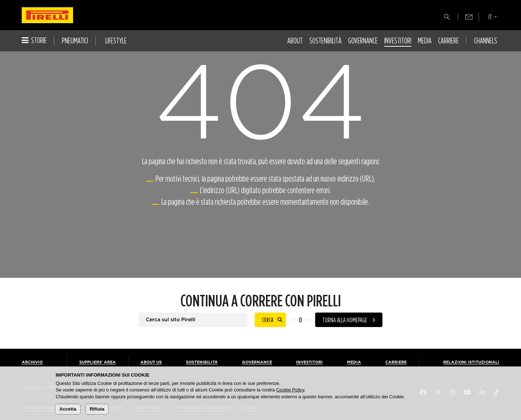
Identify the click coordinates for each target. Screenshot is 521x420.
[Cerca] (447, 17)
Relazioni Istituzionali (471, 362)
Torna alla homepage (345, 320)
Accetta (68, 409)
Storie (34, 40)
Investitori (398, 41)
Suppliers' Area (98, 362)
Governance (363, 41)
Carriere (448, 41)
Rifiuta (97, 409)
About (295, 41)
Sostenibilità (325, 41)
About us (151, 362)
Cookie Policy (290, 390)
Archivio (32, 362)
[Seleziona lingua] (493, 18)
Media (425, 41)
